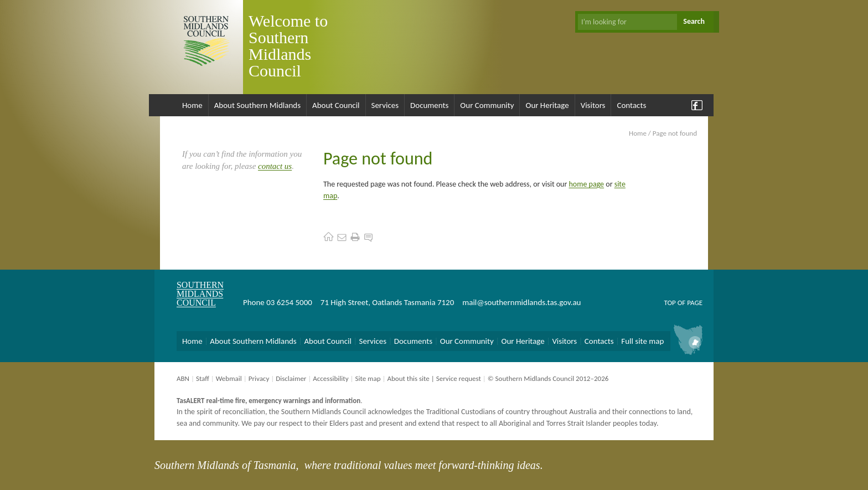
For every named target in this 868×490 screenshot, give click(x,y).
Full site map (642, 341)
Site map (368, 378)
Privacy (259, 378)
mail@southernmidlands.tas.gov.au (521, 302)
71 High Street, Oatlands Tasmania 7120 (387, 302)
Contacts (631, 105)
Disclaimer (291, 378)
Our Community (487, 105)
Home (192, 105)
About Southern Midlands (257, 105)
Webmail (229, 378)
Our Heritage (547, 105)
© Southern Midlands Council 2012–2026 (548, 378)
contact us (275, 166)
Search (694, 21)
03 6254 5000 (289, 302)
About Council (336, 105)
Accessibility (330, 378)
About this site (408, 378)
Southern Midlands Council (200, 294)
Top (670, 303)
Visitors (593, 105)
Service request (459, 378)
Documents (429, 105)
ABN (183, 378)
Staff (203, 378)
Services (385, 105)
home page (587, 184)
